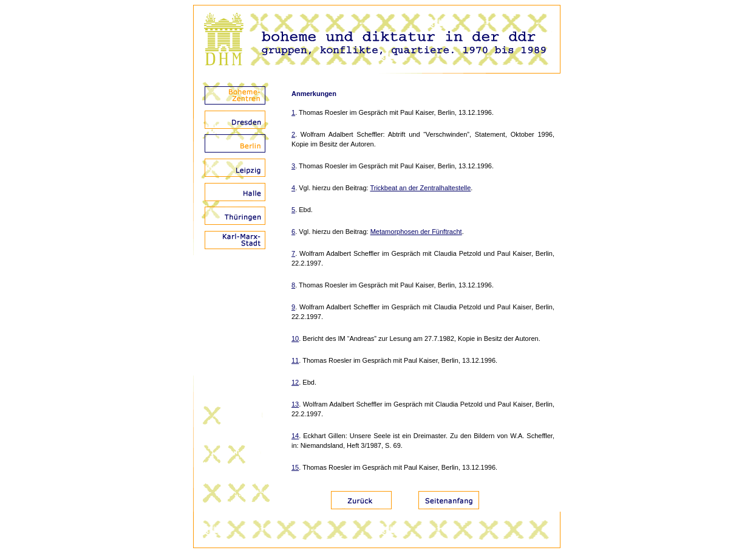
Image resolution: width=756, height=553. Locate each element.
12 (295, 382)
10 (295, 338)
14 (295, 436)
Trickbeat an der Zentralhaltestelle (420, 188)
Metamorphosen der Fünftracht (416, 232)
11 (295, 360)
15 (295, 467)
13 (295, 404)
